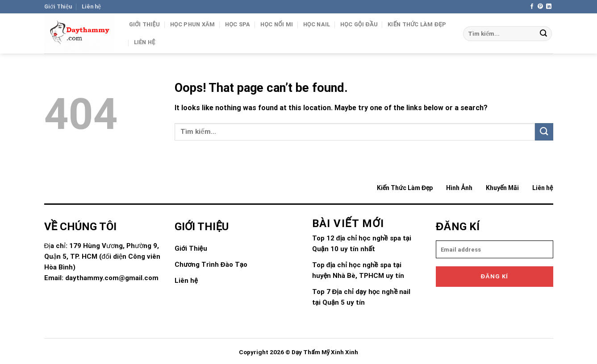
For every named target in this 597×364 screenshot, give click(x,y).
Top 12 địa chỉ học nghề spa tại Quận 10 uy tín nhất (362, 244)
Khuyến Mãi (502, 188)
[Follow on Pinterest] (540, 7)
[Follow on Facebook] (532, 7)
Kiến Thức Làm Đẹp (417, 24)
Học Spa (238, 24)
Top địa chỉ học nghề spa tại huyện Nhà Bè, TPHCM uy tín (358, 270)
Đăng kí (495, 276)
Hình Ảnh (459, 188)
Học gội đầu (359, 24)
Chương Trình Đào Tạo (211, 265)
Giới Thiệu (58, 6)
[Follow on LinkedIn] (549, 7)
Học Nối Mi (277, 24)
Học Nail (317, 24)
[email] (495, 249)
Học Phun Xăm (193, 24)
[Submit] (543, 34)
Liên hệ (91, 6)
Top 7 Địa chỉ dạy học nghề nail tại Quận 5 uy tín (361, 297)
